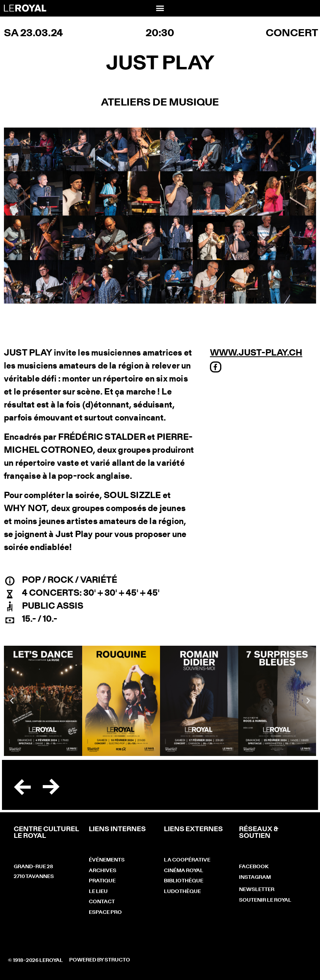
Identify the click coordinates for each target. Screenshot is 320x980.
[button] (160, 8)
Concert (292, 33)
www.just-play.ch (256, 353)
